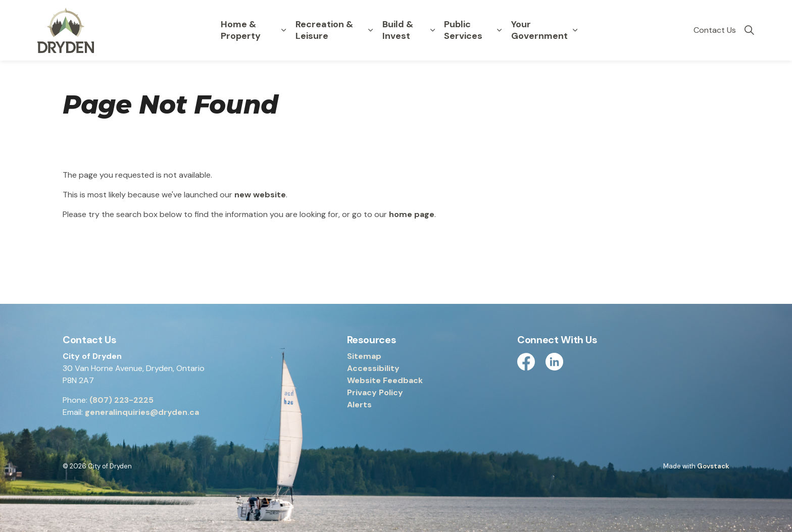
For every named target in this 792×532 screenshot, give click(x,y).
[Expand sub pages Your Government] (575, 30)
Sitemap (364, 356)
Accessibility (373, 368)
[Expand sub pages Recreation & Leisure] (371, 30)
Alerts (359, 405)
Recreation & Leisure (324, 30)
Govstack (713, 466)
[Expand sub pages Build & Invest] (432, 30)
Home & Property (241, 30)
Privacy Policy (375, 392)
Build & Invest (398, 30)
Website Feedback (385, 380)
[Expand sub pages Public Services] (500, 30)
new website (260, 195)
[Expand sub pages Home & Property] (284, 30)
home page (412, 214)
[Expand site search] (749, 30)
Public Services (463, 30)
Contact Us (715, 30)
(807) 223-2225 (121, 400)
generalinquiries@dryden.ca (142, 412)
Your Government (539, 30)
